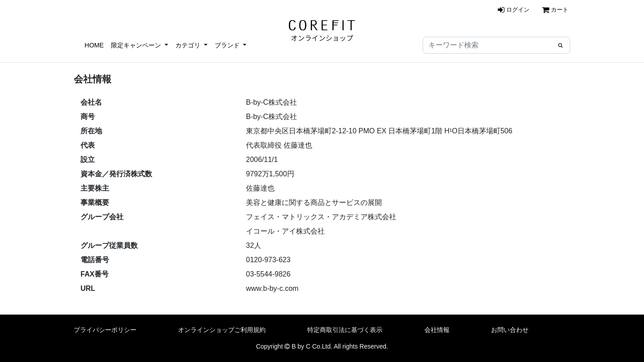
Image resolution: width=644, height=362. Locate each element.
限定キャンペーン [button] (137, 45)
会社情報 (437, 330)
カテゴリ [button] (189, 45)
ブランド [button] (228, 45)
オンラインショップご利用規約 (222, 330)
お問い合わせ (510, 330)
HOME (94, 45)
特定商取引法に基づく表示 (345, 330)
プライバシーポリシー (105, 330)
